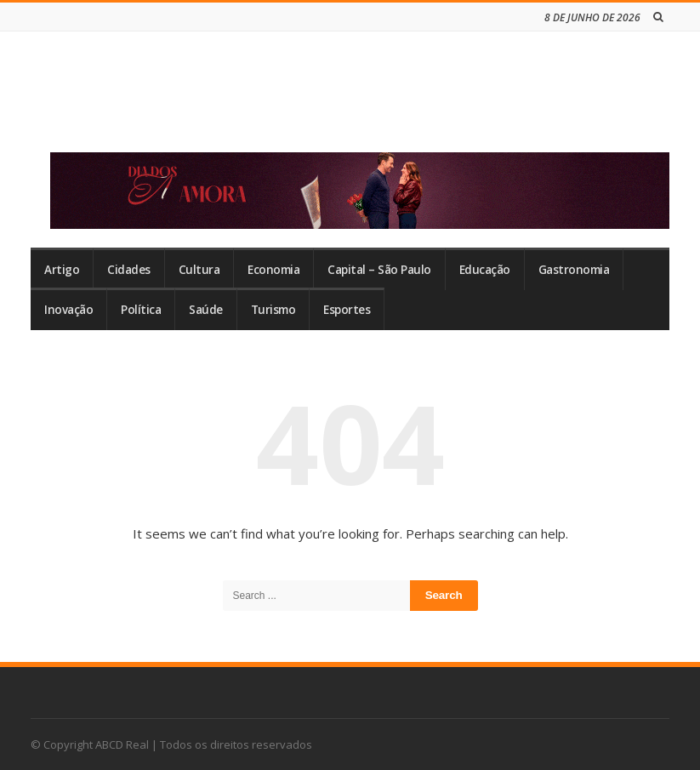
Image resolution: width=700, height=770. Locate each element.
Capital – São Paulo (379, 270)
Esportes (347, 310)
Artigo (62, 270)
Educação (485, 270)
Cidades (129, 270)
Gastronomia (574, 270)
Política (141, 310)
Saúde (206, 310)
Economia (273, 270)
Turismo (273, 310)
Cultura (199, 270)
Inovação (68, 310)
